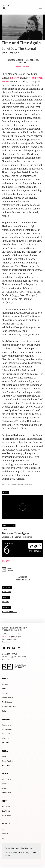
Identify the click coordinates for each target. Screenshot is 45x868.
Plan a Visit (6, 806)
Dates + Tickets (23, 67)
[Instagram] (3, 648)
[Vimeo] (9, 648)
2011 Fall (5, 602)
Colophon (6, 659)
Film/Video (7, 592)
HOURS (15, 639)
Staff (4, 829)
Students (5, 743)
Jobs (4, 838)
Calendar (5, 684)
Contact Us (6, 642)
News (4, 756)
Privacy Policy (7, 657)
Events (5, 678)
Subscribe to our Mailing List (19, 848)
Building (5, 784)
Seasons (5, 689)
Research (6, 738)
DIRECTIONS (6, 639)
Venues (5, 788)
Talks (4, 711)
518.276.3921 (16, 636)
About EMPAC (7, 779)
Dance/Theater (7, 698)
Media (5, 751)
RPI (9, 654)
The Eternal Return (22, 579)
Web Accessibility (19, 657)
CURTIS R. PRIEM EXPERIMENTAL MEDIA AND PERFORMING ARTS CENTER (15, 629)
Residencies (7, 725)
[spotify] (14, 648)
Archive (5, 693)
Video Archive (7, 734)
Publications (7, 765)
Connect (6, 824)
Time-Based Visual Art (10, 706)
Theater (6, 561)
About (5, 774)
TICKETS (7, 636)
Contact (5, 834)
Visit (4, 801)
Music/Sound (7, 702)
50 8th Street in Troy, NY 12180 (13, 634)
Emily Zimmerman (9, 611)
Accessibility (7, 815)
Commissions (7, 729)
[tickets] (3, 636)
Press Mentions (8, 761)
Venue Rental (7, 793)
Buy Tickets (6, 811)
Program (6, 719)
